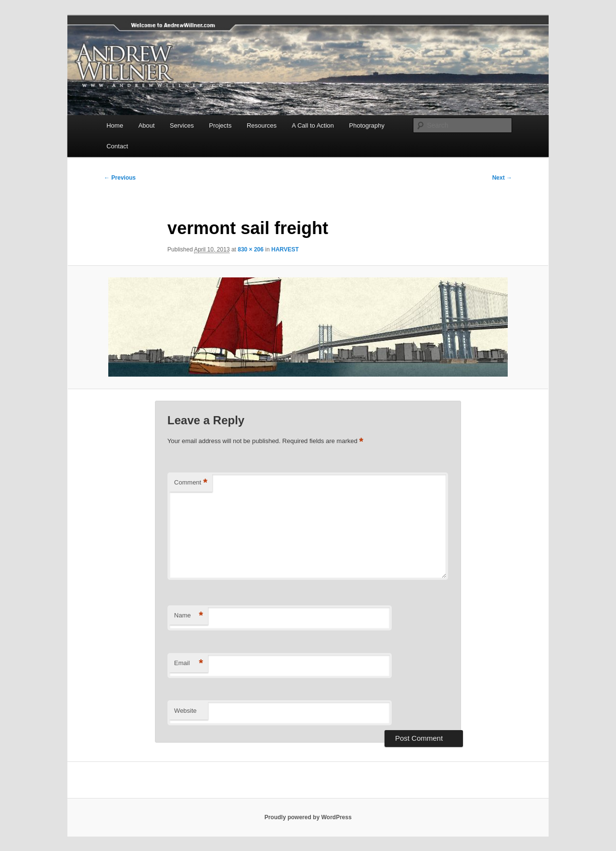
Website (186, 711)
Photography (367, 125)
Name (189, 616)
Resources (262, 125)
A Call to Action (313, 125)
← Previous (120, 178)
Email (189, 663)
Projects (220, 125)
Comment (191, 483)
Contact (117, 146)
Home (115, 125)
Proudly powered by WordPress (308, 817)
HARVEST (285, 249)
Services (182, 125)
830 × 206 (251, 249)
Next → (502, 178)
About (146, 125)
